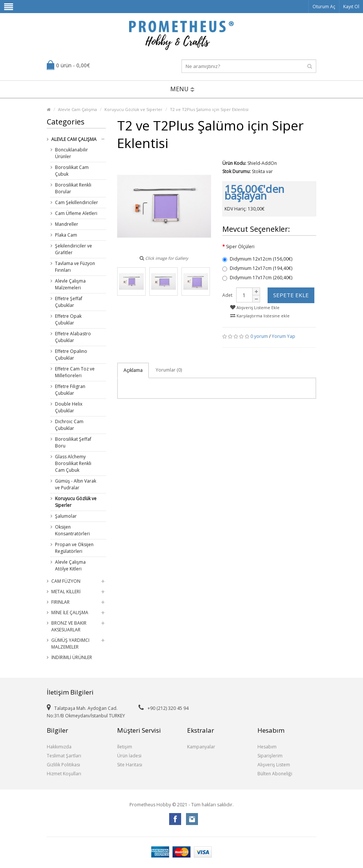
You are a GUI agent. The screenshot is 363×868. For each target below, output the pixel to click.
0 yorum (259, 336)
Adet (227, 295)
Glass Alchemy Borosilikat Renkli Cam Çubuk (73, 463)
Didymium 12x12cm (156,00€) (257, 259)
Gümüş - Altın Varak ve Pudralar (76, 484)
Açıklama (133, 370)
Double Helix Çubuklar (69, 407)
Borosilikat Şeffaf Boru (73, 442)
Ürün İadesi (129, 756)
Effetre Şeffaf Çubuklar (69, 302)
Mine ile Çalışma (70, 612)
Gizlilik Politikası (63, 765)
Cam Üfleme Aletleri (76, 213)
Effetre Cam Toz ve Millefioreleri (75, 372)
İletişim (125, 747)
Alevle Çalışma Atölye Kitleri (70, 565)
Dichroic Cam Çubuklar (69, 425)
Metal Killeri (66, 592)
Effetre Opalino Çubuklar (71, 355)
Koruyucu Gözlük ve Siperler (133, 109)
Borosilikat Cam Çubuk (72, 171)
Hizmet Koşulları (64, 774)
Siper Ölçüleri (240, 247)
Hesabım (267, 747)
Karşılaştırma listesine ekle (260, 316)
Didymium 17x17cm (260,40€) (257, 278)
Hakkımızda (59, 747)
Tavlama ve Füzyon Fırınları (75, 267)
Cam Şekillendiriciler (77, 202)
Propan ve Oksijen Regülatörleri (74, 548)
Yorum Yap (283, 336)
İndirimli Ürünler (72, 657)
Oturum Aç (324, 7)
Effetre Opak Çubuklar (68, 319)
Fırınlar (60, 602)
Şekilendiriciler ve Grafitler (74, 249)
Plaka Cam (66, 235)
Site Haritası (130, 765)
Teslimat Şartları (64, 756)
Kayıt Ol (351, 7)
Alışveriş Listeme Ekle (255, 307)
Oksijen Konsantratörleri (72, 530)
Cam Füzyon (66, 581)
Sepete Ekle (291, 295)
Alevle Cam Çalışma (77, 109)
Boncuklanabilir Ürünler (71, 153)
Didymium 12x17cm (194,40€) (257, 268)
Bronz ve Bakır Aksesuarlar (69, 626)
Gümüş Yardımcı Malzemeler (70, 644)
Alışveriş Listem (274, 765)
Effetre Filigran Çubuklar (70, 390)
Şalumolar (66, 516)
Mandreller (67, 224)
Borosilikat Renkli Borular (73, 188)
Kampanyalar (201, 747)
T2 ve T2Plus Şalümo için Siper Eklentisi (209, 109)
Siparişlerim (270, 756)
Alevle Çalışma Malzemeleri (70, 284)
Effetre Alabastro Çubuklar (73, 337)
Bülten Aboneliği (275, 774)
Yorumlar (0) (169, 370)
